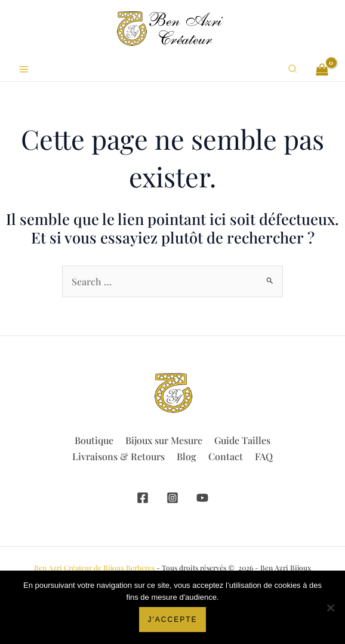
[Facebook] (143, 498)
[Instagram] (172, 498)
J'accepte (173, 620)
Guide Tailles (242, 440)
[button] (293, 69)
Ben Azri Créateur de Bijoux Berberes (94, 568)
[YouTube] (202, 498)
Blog (187, 456)
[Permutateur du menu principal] (24, 69)
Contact (226, 456)
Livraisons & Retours (118, 456)
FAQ (264, 456)
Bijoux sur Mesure (164, 440)
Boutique (94, 440)
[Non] (330, 608)
